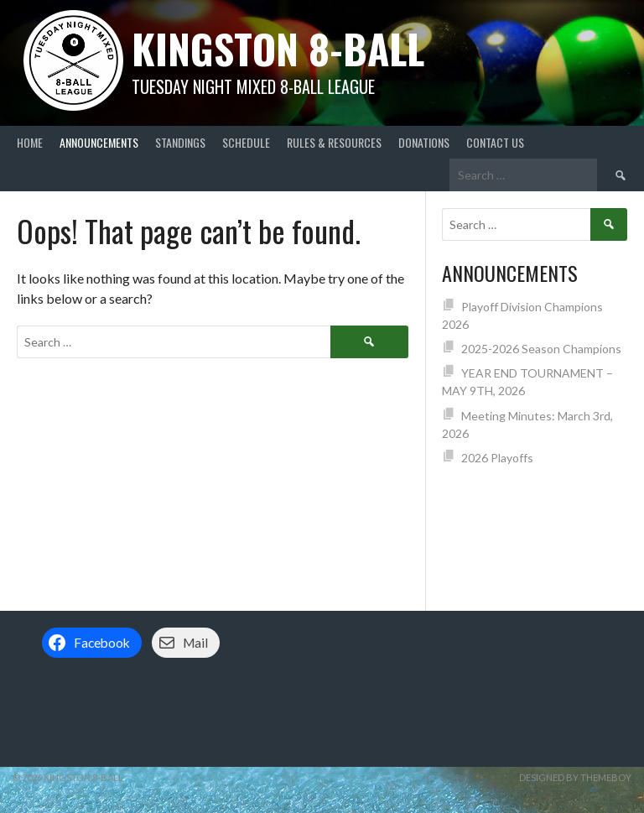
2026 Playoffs (497, 458)
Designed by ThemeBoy (575, 777)
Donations (424, 142)
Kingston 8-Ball (278, 48)
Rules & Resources (334, 142)
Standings (180, 142)
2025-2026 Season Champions (541, 349)
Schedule (246, 142)
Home (30, 142)
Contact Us (495, 142)
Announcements (99, 142)
